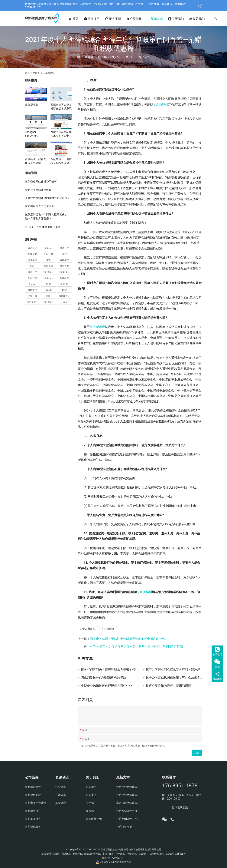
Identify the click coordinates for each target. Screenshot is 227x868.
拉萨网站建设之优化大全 (40, 206)
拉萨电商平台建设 (36, 803)
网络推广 (64, 260)
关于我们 (181, 19)
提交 (197, 753)
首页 (78, 19)
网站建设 (32, 248)
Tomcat (32, 284)
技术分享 (61, 795)
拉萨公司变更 (124, 827)
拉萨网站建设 (49, 248)
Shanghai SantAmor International (32, 134)
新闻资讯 (160, 19)
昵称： (85, 730)
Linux (65, 302)
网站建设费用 (65, 296)
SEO (48, 260)
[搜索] (221, 19)
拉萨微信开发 (65, 284)
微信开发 (64, 248)
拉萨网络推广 (33, 811)
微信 (48, 284)
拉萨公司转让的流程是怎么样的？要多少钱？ (174, 669)
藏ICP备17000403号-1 (113, 858)
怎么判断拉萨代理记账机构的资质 (103, 678)
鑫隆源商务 (32, 105)
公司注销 (32, 278)
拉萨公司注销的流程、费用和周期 (168, 686)
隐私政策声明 (94, 819)
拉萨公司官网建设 (49, 302)
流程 (64, 254)
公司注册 (48, 254)
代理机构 (64, 278)
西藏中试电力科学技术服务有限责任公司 (61, 134)
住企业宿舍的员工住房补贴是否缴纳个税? (109, 669)
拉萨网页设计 (65, 272)
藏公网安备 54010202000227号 (115, 862)
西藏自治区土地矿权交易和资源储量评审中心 (61, 161)
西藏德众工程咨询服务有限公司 (36, 161)
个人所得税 (161, 104)
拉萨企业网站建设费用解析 (41, 182)
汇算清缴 (146, 592)
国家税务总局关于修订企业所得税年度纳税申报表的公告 (128, 639)
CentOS (48, 290)
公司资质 (139, 19)
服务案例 (118, 19)
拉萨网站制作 (49, 278)
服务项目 (97, 19)
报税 (32, 266)
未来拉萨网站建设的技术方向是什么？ (47, 198)
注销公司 (32, 296)
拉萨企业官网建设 (33, 302)
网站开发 (32, 272)
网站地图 (156, 850)
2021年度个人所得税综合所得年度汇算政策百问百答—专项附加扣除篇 (137, 646)
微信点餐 (64, 266)
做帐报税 (32, 290)
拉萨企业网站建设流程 (38, 190)
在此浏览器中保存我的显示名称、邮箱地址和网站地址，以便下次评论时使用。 (124, 746)
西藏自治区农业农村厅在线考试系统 (61, 107)
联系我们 (202, 19)
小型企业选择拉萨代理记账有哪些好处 (106, 686)
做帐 (48, 296)
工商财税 (88, 57)
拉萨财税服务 (33, 827)
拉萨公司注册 (49, 272)
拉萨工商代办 (33, 819)
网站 (64, 290)
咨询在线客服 (180, 807)
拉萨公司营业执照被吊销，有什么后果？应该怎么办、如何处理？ (174, 678)
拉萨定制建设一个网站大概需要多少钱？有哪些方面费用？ (129, 819)
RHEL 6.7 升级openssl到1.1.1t (43, 227)
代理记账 (32, 254)
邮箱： (85, 739)
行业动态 (61, 787)
